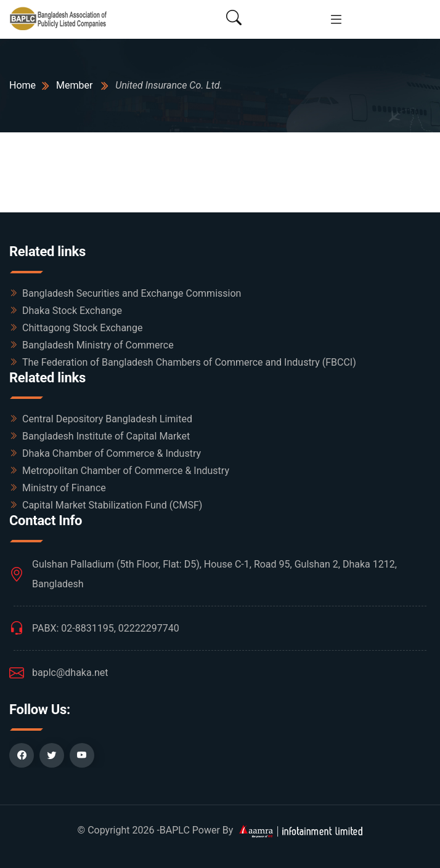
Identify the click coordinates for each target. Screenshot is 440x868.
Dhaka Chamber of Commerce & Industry (112, 453)
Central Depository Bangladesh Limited (107, 419)
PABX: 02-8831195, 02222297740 (106, 628)
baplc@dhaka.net (70, 673)
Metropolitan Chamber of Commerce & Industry (126, 471)
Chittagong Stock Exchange (82, 328)
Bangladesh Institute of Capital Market (106, 436)
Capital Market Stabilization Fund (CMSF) (112, 505)
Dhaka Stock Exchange (72, 311)
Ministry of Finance (64, 488)
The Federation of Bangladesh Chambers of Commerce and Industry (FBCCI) (189, 362)
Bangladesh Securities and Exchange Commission (132, 293)
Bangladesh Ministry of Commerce (98, 345)
